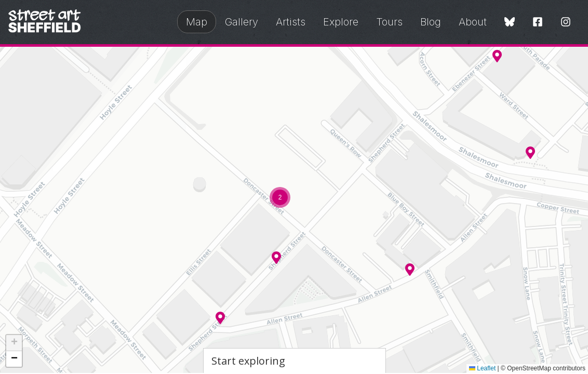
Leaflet (482, 368)
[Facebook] (538, 23)
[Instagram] (566, 23)
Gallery (242, 22)
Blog (431, 22)
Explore (341, 22)
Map (197, 22)
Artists (291, 22)
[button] (410, 270)
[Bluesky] (510, 23)
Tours (389, 22)
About (473, 22)
